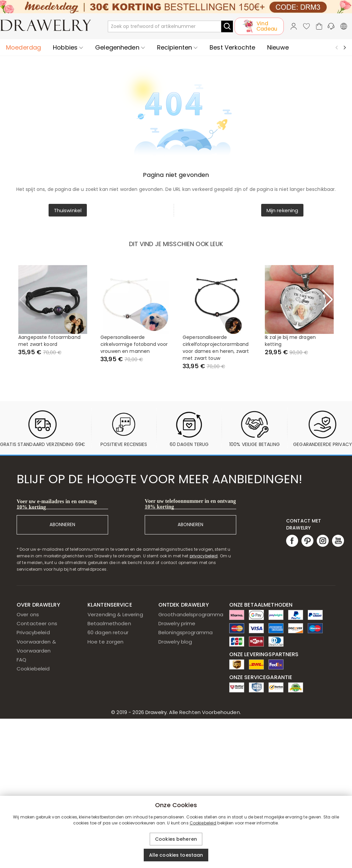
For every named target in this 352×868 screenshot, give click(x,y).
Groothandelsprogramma (191, 614)
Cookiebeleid (33, 669)
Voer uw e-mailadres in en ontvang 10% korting (57, 504)
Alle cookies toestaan (176, 855)
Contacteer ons (37, 623)
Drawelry (192, 712)
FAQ (21, 660)
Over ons (28, 614)
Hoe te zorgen (106, 642)
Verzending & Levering (115, 614)
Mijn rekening (282, 210)
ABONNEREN (62, 525)
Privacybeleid (33, 632)
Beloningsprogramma (185, 632)
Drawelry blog (175, 642)
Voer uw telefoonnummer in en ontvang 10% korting (190, 504)
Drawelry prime (177, 623)
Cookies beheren (176, 839)
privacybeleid (204, 556)
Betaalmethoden (109, 623)
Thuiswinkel (68, 210)
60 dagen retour (108, 632)
